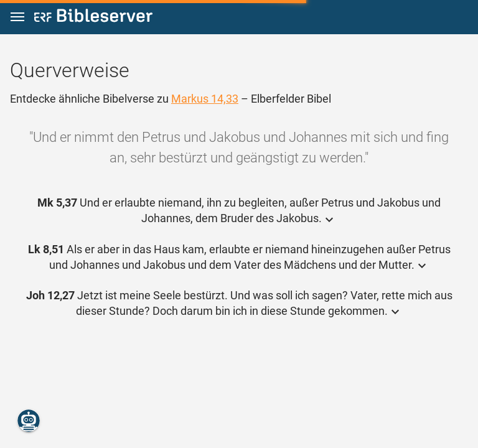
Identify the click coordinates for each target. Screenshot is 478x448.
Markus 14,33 (205, 99)
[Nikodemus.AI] (29, 421)
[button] (17, 17)
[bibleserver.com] (93, 18)
